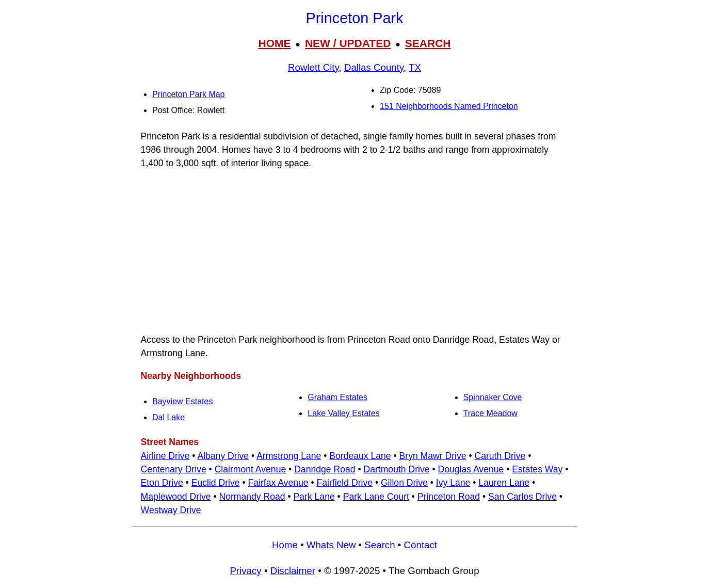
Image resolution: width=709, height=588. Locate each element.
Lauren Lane (504, 483)
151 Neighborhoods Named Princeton (449, 106)
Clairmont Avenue (251, 469)
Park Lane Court (376, 497)
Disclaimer (293, 571)
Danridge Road (325, 469)
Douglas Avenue (471, 469)
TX (415, 67)
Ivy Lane (453, 483)
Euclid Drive (216, 483)
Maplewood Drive (176, 497)
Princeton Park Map (189, 94)
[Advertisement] (354, 251)
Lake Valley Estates (343, 413)
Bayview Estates (182, 401)
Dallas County (374, 67)
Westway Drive (171, 510)
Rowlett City (313, 67)
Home (285, 545)
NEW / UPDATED (348, 43)
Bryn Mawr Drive (433, 456)
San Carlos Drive (522, 497)
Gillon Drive (404, 483)
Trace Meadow (490, 413)
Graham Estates (337, 397)
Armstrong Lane (289, 456)
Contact (421, 545)
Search (380, 545)
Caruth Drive (500, 456)
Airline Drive (165, 456)
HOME (274, 43)
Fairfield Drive (344, 483)
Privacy (245, 571)
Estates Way (537, 469)
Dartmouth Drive (396, 469)
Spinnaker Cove (493, 397)
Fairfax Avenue (278, 483)
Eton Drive (162, 483)
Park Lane (314, 497)
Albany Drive (223, 456)
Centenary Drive (174, 469)
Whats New (331, 545)
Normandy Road (252, 497)
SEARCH (428, 43)
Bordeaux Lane (360, 456)
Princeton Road (449, 497)
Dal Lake (168, 417)
